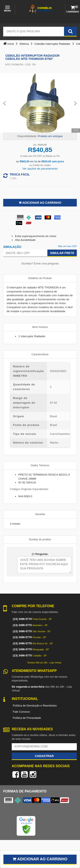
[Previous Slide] (4, 103)
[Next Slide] (76, 103)
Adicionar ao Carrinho (40, 203)
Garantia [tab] (40, 514)
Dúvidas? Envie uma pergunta (40, 263)
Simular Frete (62, 253)
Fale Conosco (21, 712)
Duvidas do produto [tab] (40, 539)
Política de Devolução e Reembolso (35, 706)
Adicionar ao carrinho (40, 859)
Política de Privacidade (27, 718)
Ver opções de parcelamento (40, 169)
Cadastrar (44, 756)
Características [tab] (40, 354)
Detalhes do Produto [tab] (40, 278)
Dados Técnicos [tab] (40, 465)
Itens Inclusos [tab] (40, 327)
